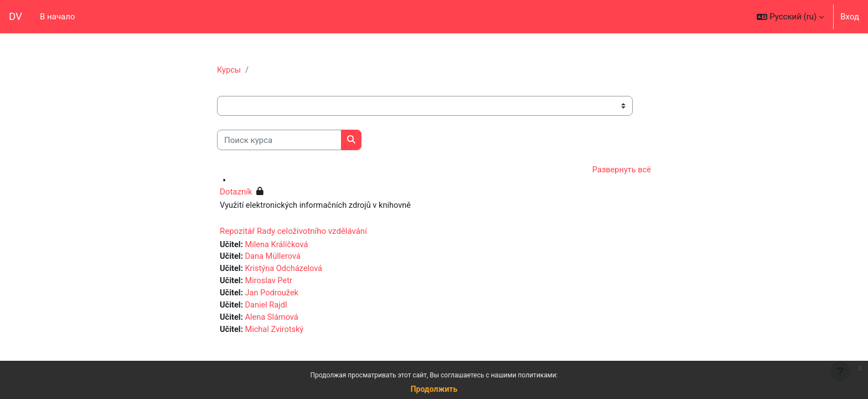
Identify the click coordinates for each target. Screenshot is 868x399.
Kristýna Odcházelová (286, 271)
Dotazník (236, 192)
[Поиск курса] (279, 140)
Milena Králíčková (278, 246)
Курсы (229, 70)
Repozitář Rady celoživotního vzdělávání (293, 232)
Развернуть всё (621, 171)
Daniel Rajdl (267, 308)
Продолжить (434, 389)
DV (15, 17)
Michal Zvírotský (276, 333)
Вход (850, 17)
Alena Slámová (273, 321)
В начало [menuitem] (57, 17)
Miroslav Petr (270, 283)
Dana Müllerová (274, 258)
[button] (790, 17)
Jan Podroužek (273, 296)
